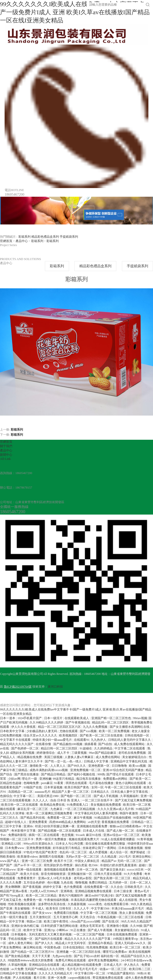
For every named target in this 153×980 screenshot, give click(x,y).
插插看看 (91, 744)
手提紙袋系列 (69, 237)
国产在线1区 (111, 921)
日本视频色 (19, 934)
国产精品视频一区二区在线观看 (60, 831)
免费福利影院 (18, 835)
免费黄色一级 (33, 900)
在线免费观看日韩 (117, 904)
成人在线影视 (128, 900)
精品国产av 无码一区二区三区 (122, 861)
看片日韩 (40, 978)
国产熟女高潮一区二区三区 (113, 878)
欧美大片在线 (30, 874)
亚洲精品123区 (12, 844)
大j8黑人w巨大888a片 (44, 891)
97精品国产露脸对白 (122, 973)
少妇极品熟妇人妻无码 (42, 731)
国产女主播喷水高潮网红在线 (130, 727)
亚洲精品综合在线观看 (44, 965)
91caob (80, 835)
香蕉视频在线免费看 (116, 822)
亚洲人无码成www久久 (131, 943)
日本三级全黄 (123, 891)
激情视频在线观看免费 (60, 870)
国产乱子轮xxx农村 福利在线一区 (97, 956)
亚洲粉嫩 (45, 779)
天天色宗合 (88, 917)
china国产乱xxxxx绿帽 (86, 921)
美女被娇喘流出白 (135, 757)
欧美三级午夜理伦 (56, 921)
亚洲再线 (67, 891)
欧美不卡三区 (64, 861)
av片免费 (17, 969)
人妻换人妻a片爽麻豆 (79, 757)
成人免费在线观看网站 (130, 744)
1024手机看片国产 (30, 718)
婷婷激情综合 (46, 753)
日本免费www (15, 848)
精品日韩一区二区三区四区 (60, 748)
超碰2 (143, 865)
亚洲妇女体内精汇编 (25, 926)
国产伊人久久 (44, 943)
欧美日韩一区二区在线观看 (20, 805)
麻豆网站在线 (33, 947)
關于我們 (6, 446)
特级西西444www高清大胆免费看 (31, 960)
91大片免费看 (133, 874)
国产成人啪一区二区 (121, 831)
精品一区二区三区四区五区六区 (60, 727)
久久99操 (136, 926)
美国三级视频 (54, 757)
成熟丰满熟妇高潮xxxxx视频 (49, 770)
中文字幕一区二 (25, 796)
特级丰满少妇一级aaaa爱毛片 (53, 740)
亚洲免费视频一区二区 (86, 770)
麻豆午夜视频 (83, 818)
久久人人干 (82, 908)
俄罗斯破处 (138, 852)
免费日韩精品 (98, 883)
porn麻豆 (47, 783)
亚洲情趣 (62, 952)
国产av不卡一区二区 (28, 865)
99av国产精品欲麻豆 (103, 753)
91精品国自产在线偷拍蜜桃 (113, 818)
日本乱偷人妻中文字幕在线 (130, 792)
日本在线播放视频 (131, 848)
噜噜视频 (81, 883)
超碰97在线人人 (16, 822)
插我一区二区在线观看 (44, 835)
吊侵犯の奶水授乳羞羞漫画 (119, 865)
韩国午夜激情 (129, 813)
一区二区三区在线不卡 (98, 800)
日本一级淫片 (54, 718)
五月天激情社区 (41, 917)
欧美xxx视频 (138, 766)
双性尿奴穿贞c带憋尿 (59, 865)
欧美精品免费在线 (53, 805)
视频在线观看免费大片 (84, 839)
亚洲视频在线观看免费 (92, 826)
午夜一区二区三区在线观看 (124, 787)
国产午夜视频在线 (78, 722)
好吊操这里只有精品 (67, 848)
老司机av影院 (83, 878)
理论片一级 (30, 779)
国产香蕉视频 (32, 887)
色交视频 (68, 835)
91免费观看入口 (78, 805)
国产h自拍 (105, 744)
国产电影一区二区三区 (76, 796)
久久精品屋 (109, 857)
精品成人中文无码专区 (71, 943)
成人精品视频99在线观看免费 (82, 965)
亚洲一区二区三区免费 (37, 861)
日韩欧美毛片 (134, 887)
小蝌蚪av (62, 930)
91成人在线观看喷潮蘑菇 (118, 839)
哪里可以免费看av (115, 952)
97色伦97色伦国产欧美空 (41, 852)
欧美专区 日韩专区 (59, 908)
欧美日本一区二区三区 (126, 947)
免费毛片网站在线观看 (71, 960)
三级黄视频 (79, 753)
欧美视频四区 (69, 735)
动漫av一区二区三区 (113, 969)
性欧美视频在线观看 (22, 904)
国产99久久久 (77, 766)
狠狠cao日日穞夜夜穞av (126, 826)
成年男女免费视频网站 (104, 960)
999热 (101, 774)
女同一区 (97, 787)
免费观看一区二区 (60, 818)
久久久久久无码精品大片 (56, 973)
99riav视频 (140, 718)
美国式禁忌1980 (48, 796)
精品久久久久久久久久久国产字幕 (88, 939)
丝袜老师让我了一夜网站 (100, 848)
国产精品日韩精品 (54, 774)
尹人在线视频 (22, 978)
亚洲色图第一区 (99, 766)
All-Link (5, 459)
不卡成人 (38, 908)
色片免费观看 (73, 887)
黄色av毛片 (142, 891)
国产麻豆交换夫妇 (113, 870)
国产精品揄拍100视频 (68, 744)
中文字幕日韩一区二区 (90, 973)
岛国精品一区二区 (21, 792)
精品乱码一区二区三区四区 (111, 722)
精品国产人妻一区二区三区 (71, 792)
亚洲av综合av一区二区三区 (122, 835)
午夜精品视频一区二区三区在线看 (121, 917)
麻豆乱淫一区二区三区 (33, 809)
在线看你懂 (44, 744)
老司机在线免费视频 (132, 753)
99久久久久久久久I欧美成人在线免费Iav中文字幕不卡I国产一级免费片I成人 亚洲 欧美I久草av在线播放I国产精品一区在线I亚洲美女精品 (76, 12)
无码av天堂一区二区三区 (83, 857)
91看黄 (59, 783)
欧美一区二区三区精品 (42, 896)
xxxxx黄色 (95, 904)
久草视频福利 (130, 796)
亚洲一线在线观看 (30, 870)
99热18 (142, 973)
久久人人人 (41, 800)
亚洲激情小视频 (118, 926)
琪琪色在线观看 (77, 783)
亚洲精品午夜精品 (101, 943)
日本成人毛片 (113, 965)
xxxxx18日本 (135, 870)
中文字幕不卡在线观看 (16, 740)
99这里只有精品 (64, 779)
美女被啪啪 (22, 908)
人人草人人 (58, 766)
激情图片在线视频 (52, 857)
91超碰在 (86, 748)
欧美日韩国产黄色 (77, 787)
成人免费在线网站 (108, 757)
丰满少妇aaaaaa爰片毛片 (128, 908)
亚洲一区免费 (57, 978)
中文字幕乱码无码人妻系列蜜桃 (97, 813)
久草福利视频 (18, 965)
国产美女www (42, 913)
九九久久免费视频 (95, 727)
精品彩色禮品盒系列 (45, 237)
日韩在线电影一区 (137, 735)
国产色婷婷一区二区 (25, 748)
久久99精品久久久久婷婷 (47, 722)
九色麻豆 (57, 809)
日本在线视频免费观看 (122, 934)
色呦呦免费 (31, 783)
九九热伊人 (99, 740)
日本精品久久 (100, 792)
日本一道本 (8, 718)
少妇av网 (14, 779)
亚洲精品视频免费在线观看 (94, 891)
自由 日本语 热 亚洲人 (66, 800)
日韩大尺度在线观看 (109, 874)
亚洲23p (49, 930)
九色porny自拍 (62, 956)
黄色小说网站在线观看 (131, 783)
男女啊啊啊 (13, 887)
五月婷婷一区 (119, 883)
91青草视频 (145, 839)
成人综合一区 (119, 852)
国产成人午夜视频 (100, 930)
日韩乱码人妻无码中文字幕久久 (130, 740)
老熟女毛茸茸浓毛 (92, 926)
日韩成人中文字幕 (97, 761)
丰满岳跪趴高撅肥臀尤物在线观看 (94, 900)
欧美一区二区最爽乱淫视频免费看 (50, 813)
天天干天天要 (41, 956)
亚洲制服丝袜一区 (80, 874)
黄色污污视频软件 (71, 896)
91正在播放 (78, 930)
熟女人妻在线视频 (132, 913)
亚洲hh (28, 826)
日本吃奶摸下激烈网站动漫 (60, 926)
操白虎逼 (81, 865)
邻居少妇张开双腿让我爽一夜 (55, 826)
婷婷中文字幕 (53, 887)
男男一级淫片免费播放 (51, 839)
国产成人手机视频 (106, 796)
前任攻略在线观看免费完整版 (106, 844)
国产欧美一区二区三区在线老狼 (102, 735)
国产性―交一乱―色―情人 (64, 761)
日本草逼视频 (54, 787)
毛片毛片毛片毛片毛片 (82, 969)
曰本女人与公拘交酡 (70, 844)
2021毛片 (125, 857)
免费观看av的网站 (116, 779)
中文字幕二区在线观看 (130, 748)
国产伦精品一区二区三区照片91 (33, 952)
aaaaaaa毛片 (43, 792)
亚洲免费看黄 (38, 822)
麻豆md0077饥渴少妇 (100, 896)
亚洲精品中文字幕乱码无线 (129, 761)
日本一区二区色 (88, 870)
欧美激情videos (27, 857)
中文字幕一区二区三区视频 (99, 913)
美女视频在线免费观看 (106, 805)
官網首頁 (6, 241)
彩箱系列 (24, 237)
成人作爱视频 (99, 852)
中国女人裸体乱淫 (87, 861)
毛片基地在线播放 (102, 783)
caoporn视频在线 (80, 978)
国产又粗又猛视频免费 (131, 896)
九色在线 (67, 883)
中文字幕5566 (101, 908)
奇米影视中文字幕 (24, 831)
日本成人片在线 (94, 831)
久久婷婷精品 (104, 748)
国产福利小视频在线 (82, 774)
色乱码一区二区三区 (74, 852)
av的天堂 (94, 822)
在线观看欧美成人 (77, 718)
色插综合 (6, 796)
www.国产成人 (10, 861)
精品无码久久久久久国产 (17, 744)
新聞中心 (6, 455)
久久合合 (117, 887)
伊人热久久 (132, 965)
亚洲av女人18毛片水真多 (55, 878)
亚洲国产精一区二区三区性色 (112, 718)
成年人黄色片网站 (21, 943)
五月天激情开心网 (66, 917)
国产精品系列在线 (33, 818)
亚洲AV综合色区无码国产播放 (124, 770)
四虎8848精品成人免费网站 (68, 822)
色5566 (93, 865)
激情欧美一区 (39, 766)
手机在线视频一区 (21, 939)
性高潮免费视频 (98, 947)
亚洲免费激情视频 (39, 848)
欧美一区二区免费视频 (115, 731)
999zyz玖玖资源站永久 (39, 844)
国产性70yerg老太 (12, 896)
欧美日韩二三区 (140, 969)
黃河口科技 (55, 687)
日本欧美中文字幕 (13, 731)
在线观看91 (82, 740)
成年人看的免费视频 (139, 978)
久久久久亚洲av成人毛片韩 (116, 809)
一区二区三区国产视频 (89, 934)
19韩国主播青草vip (126, 939)
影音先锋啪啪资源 (54, 874)
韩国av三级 (34, 921)
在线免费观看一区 (97, 887)
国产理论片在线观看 (120, 774)
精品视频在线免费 (30, 757)
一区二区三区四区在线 (86, 952)
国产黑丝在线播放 (27, 774)
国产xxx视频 (89, 731)
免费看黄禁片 (27, 878)
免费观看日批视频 (66, 913)
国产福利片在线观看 (49, 939)
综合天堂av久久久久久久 (41, 735)
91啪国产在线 (33, 787)
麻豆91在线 (94, 835)
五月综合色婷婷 (35, 883)
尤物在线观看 (69, 731)
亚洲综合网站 (142, 857)
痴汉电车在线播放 (89, 779)
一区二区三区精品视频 (80, 809)
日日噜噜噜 (120, 766)
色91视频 (53, 883)
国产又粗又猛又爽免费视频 (133, 800)
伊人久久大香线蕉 (24, 727)
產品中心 (22, 241)
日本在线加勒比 (74, 947)
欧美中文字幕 (33, 930)
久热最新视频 (77, 904)
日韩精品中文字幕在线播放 (19, 973)
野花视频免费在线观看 (108, 978)
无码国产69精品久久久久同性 (45, 969)
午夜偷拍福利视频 (57, 900)
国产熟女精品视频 (18, 956)
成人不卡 (64, 753)
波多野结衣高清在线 (52, 904)
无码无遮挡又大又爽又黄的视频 (51, 934)
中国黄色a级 (53, 947)
